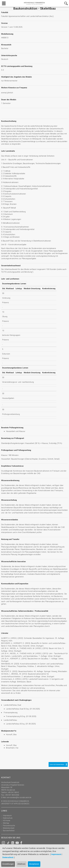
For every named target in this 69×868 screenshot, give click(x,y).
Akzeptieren (34, 864)
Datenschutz (8, 857)
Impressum (56, 854)
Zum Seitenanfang (57, 764)
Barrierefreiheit (9, 831)
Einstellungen (8, 864)
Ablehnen (21, 864)
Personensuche (9, 825)
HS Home (6, 820)
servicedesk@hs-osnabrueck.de (19, 797)
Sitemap (6, 823)
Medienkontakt (9, 828)
